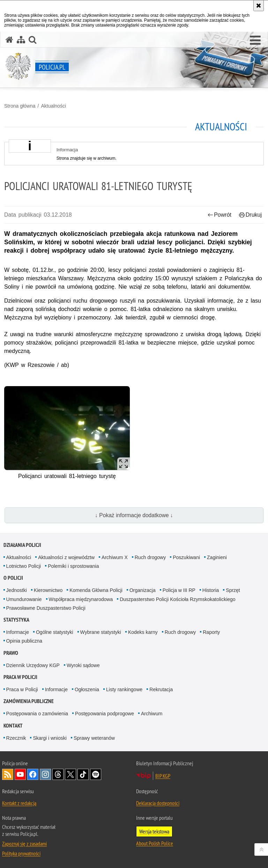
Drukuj (250, 215)
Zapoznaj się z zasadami (24, 844)
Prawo (11, 653)
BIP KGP (163, 776)
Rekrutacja (161, 689)
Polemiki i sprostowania (73, 566)
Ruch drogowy (150, 557)
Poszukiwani (186, 557)
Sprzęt (233, 590)
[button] (255, 41)
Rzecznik (16, 738)
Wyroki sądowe (83, 665)
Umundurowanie (24, 599)
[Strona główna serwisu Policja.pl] (9, 40)
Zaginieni (217, 557)
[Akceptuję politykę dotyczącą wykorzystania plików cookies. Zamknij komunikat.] (259, 6)
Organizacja (143, 590)
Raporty (211, 632)
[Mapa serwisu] (21, 40)
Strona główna (20, 106)
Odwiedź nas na (20, 774)
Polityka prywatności (21, 853)
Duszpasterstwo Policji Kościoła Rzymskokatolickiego (177, 599)
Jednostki (17, 590)
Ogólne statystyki (55, 632)
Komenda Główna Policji (96, 590)
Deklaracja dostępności (158, 803)
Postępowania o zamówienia (37, 714)
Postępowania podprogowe (105, 714)
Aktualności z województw (66, 557)
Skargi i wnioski (50, 738)
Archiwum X (115, 557)
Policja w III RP (179, 590)
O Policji (13, 578)
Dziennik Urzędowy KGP (33, 665)
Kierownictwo (48, 590)
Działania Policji (22, 545)
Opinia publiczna (24, 641)
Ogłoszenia (87, 689)
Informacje (18, 632)
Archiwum (152, 714)
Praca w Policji (20, 677)
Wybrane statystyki (101, 632)
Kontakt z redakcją (19, 803)
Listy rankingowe (124, 689)
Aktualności (53, 106)
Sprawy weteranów (94, 738)
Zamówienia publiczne (29, 701)
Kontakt (13, 726)
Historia (211, 590)
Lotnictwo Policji (24, 566)
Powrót (219, 215)
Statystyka (16, 620)
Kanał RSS (8, 774)
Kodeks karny (143, 632)
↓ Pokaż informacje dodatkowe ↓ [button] (134, 515)
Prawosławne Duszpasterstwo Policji (46, 608)
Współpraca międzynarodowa (81, 599)
